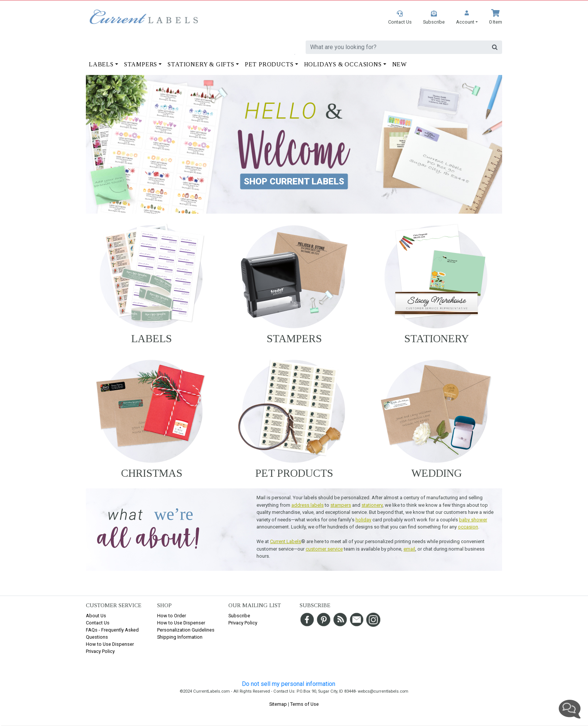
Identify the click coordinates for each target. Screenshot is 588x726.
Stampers (294, 338)
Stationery (437, 338)
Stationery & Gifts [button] (201, 64)
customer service (324, 549)
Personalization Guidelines (186, 630)
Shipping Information (180, 637)
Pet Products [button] (269, 64)
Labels (151, 338)
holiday (363, 520)
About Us (96, 616)
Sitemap (278, 704)
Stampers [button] (141, 64)
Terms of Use (304, 704)
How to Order (172, 616)
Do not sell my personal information (289, 684)
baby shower (473, 520)
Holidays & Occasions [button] (343, 64)
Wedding (437, 473)
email (409, 549)
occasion (468, 527)
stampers (341, 505)
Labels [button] (101, 64)
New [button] (400, 64)
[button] (467, 17)
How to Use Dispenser (110, 644)
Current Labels (286, 541)
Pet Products (294, 473)
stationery (372, 505)
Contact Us (98, 623)
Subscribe (239, 616)
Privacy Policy (100, 651)
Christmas (152, 473)
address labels (307, 505)
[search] (397, 47)
